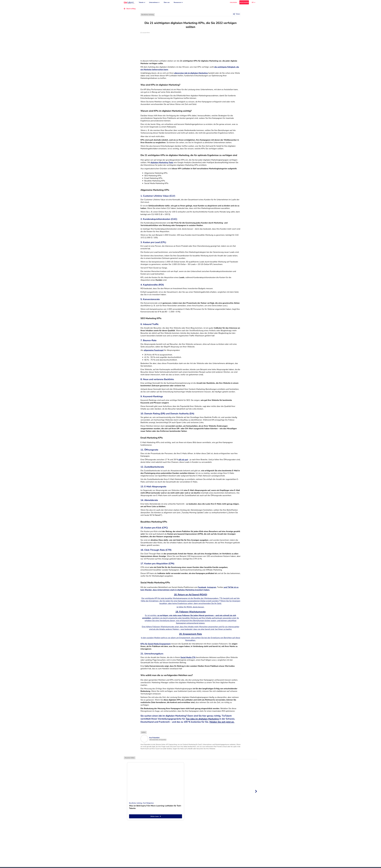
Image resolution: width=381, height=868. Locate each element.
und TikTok (228, 588)
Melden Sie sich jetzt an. (222, 723)
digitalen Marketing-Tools (162, 163)
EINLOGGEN (233, 3)
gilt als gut (183, 461)
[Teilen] (236, 15)
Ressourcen (178, 3)
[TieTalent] (129, 3)
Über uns (167, 3)
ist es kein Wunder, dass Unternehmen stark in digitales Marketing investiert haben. (189, 589)
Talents (142, 3)
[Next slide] (256, 792)
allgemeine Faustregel (154, 351)
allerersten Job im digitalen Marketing (191, 74)
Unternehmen (154, 3)
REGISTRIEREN (244, 3)
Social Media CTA (188, 658)
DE (254, 3)
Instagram (212, 588)
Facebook (202, 588)
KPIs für (144, 645)
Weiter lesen (156, 817)
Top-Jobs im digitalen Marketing (202, 720)
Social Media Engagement (159, 645)
